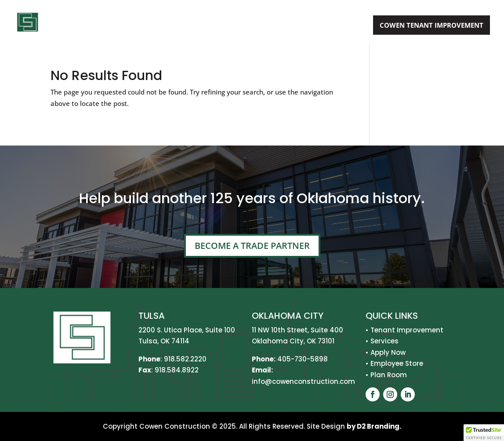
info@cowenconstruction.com (303, 381)
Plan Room (389, 375)
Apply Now (342, 26)
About (190, 26)
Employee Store (397, 363)
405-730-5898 (303, 359)
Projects (287, 26)
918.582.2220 (185, 359)
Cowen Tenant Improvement (431, 25)
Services (237, 26)
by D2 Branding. (374, 426)
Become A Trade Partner (252, 246)
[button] (484, 433)
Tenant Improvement (407, 330)
